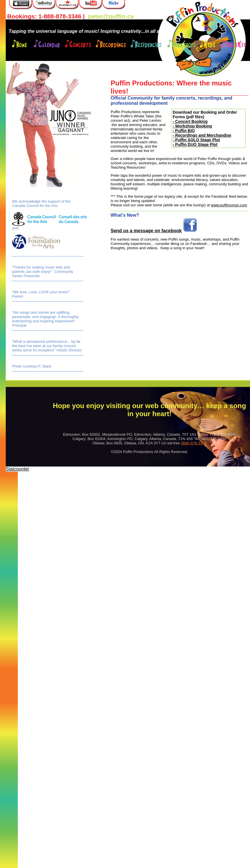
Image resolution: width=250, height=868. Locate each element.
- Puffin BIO (184, 131)
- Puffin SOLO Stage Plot (196, 140)
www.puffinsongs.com (229, 205)
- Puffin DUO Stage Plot (195, 144)
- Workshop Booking (192, 126)
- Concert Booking (190, 121)
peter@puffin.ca (111, 16)
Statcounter (18, 469)
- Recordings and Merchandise (202, 135)
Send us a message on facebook (146, 231)
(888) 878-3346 (194, 443)
